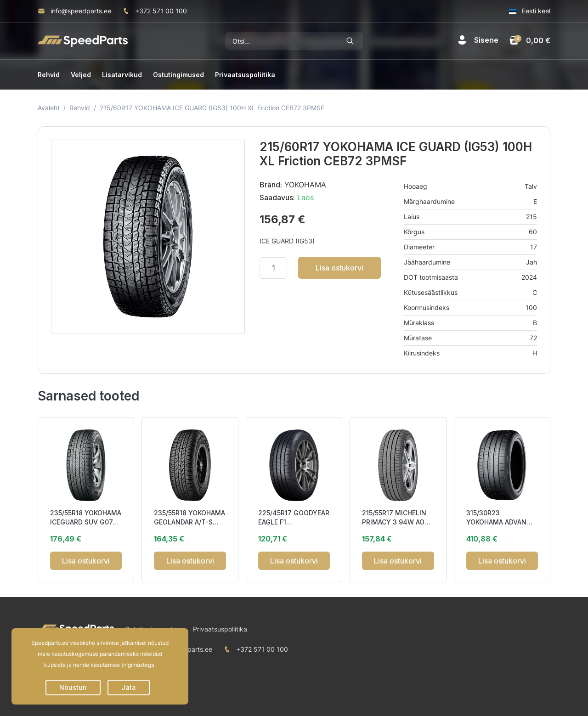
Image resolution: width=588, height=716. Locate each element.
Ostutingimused (178, 75)
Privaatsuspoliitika (245, 75)
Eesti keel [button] (530, 11)
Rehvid (49, 75)
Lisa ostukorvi (339, 268)
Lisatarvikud (122, 75)
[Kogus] (273, 268)
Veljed (81, 75)
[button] (478, 40)
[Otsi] (281, 41)
